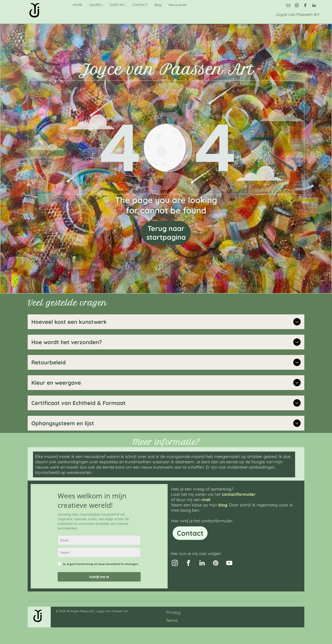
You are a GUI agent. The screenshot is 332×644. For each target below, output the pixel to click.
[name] (99, 552)
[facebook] (305, 6)
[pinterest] (216, 564)
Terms (172, 620)
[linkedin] (314, 6)
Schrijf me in (99, 577)
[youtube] (229, 564)
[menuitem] (78, 5)
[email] (288, 6)
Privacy (173, 612)
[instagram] (297, 6)
